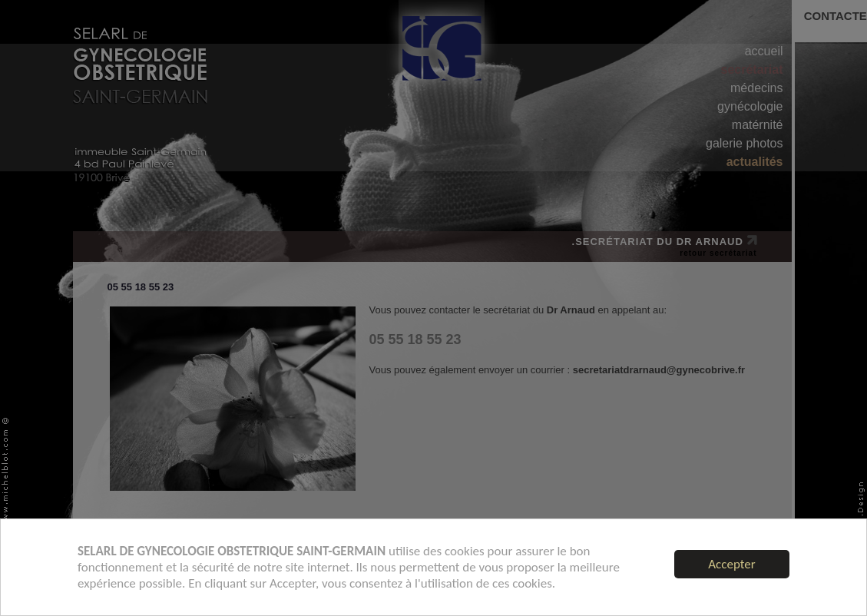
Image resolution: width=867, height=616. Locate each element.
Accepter (731, 564)
